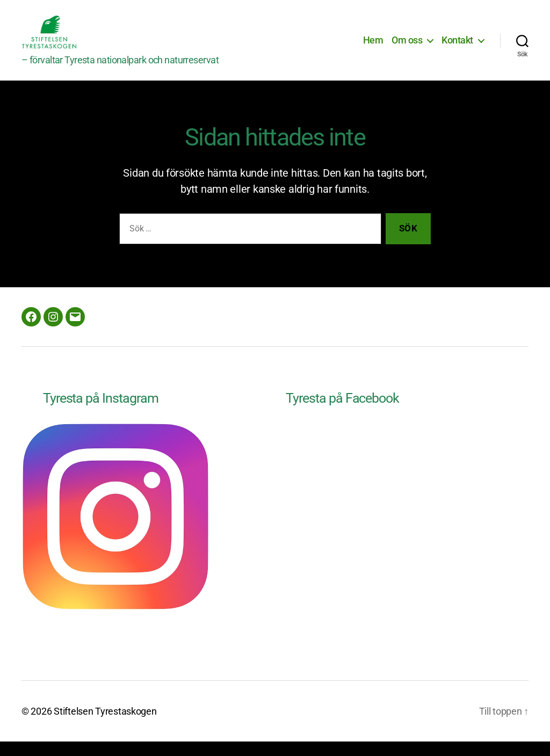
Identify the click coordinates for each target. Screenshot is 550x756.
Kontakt (457, 48)
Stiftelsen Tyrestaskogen (105, 726)
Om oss (407, 48)
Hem (373, 48)
